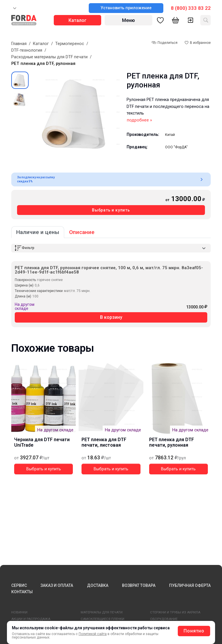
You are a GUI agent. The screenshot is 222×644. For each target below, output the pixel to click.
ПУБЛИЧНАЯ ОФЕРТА (190, 585)
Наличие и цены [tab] (38, 232)
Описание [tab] (82, 232)
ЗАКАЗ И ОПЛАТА (57, 585)
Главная (19, 44)
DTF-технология (27, 50)
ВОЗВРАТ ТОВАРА (139, 585)
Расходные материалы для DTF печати (49, 57)
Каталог (41, 44)
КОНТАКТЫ (22, 592)
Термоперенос (70, 44)
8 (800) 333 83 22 (191, 8)
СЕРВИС (19, 585)
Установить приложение (126, 8)
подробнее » (139, 120)
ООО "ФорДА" (176, 147)
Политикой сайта (93, 634)
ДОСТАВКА (98, 585)
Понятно (194, 631)
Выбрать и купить (111, 210)
